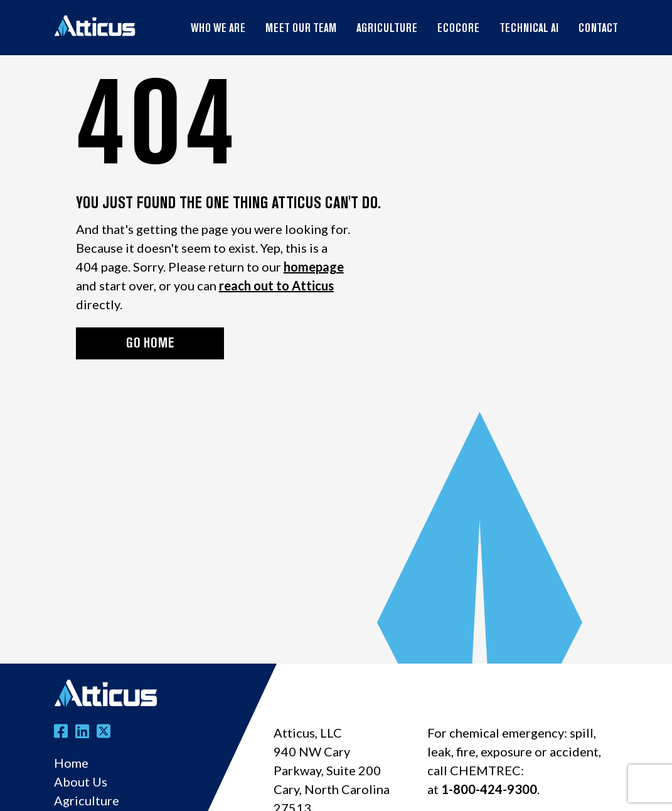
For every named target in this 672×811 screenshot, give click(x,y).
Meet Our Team (301, 29)
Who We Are (218, 29)
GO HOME (150, 344)
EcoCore (458, 29)
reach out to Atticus (276, 285)
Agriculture (387, 29)
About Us (81, 782)
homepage (314, 267)
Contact (598, 29)
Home (71, 763)
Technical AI (529, 29)
